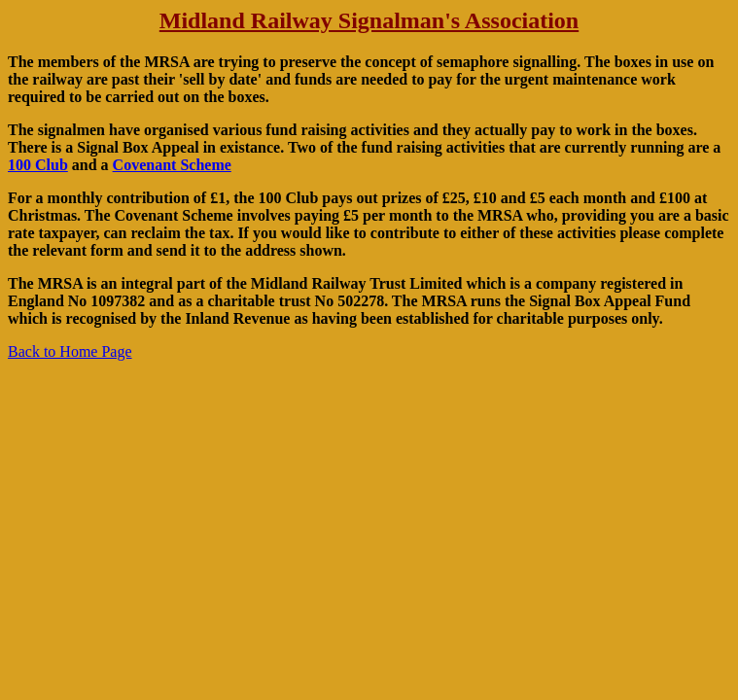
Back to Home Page (70, 351)
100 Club (38, 165)
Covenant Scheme (172, 165)
